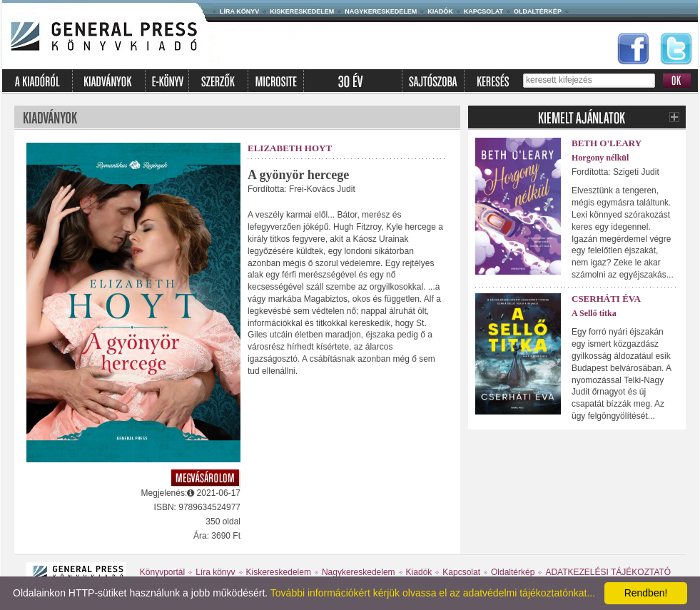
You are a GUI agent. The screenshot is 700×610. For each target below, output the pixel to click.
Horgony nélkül (600, 158)
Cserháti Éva (606, 299)
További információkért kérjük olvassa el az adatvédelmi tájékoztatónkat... (433, 593)
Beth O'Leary (607, 143)
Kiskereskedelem (302, 11)
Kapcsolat (483, 11)
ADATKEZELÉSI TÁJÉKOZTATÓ (608, 572)
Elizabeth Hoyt (290, 148)
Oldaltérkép (538, 11)
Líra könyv (239, 11)
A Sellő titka (594, 313)
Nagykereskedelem (381, 11)
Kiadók (440, 11)
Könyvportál (162, 572)
